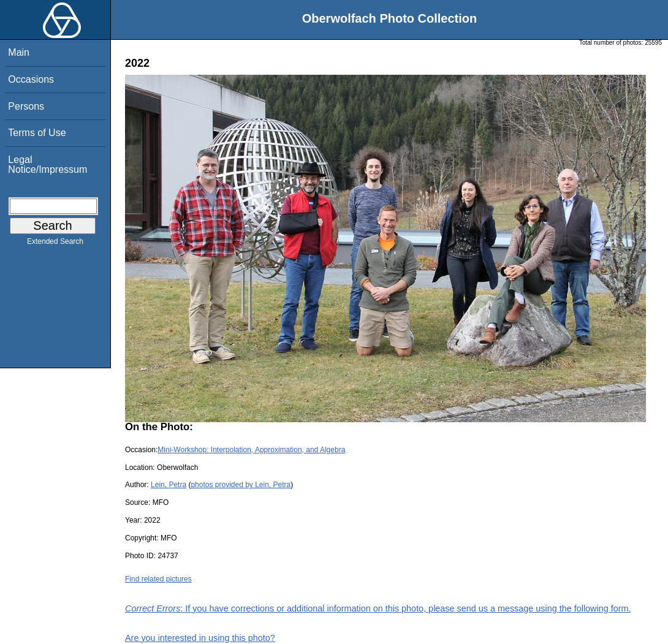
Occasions (31, 79)
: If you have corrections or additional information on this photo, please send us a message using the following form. (378, 608)
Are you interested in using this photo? (200, 638)
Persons (26, 106)
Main (19, 52)
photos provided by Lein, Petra (241, 485)
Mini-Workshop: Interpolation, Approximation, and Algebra (251, 450)
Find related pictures (158, 579)
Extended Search (55, 244)
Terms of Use (37, 133)
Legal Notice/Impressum (47, 165)
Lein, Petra (169, 485)
